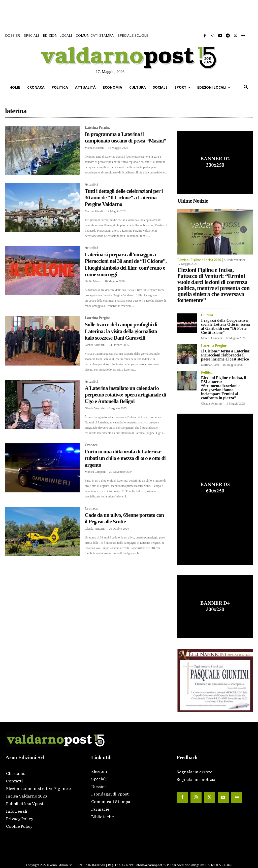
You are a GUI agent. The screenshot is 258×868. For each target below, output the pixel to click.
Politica (207, 373)
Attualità (91, 185)
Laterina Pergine (97, 128)
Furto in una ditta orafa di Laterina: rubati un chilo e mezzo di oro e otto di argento (125, 458)
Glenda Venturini (95, 345)
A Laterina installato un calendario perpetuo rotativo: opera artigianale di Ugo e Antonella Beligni (125, 395)
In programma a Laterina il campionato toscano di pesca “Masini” (125, 137)
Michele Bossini (94, 148)
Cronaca (91, 445)
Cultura (207, 315)
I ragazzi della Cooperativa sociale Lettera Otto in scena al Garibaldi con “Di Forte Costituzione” (225, 326)
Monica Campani (95, 472)
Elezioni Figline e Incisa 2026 (199, 260)
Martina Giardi (94, 211)
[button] (246, 87)
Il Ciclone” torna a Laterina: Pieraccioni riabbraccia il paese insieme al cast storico (226, 355)
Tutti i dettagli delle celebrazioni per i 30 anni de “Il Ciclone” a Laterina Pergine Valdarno (124, 198)
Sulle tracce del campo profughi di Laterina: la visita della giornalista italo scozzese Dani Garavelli (121, 331)
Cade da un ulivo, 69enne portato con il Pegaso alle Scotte (124, 518)
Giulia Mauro (93, 281)
